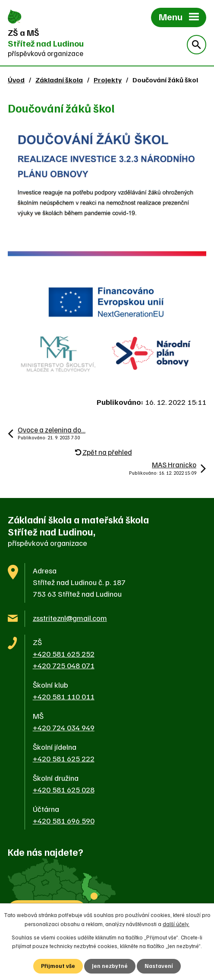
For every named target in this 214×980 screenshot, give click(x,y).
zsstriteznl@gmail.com (70, 618)
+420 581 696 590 (64, 820)
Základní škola (59, 80)
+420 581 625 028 (64, 789)
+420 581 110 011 (64, 696)
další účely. (176, 924)
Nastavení (159, 966)
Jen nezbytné (110, 966)
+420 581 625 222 (64, 758)
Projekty (108, 80)
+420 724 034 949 (64, 727)
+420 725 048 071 (64, 665)
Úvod (16, 80)
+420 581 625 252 (64, 654)
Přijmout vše (58, 966)
